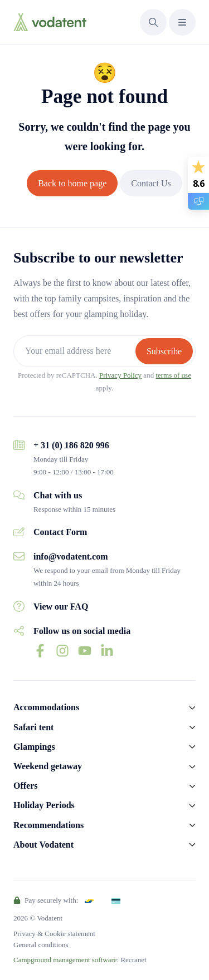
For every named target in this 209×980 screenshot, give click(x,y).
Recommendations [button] (48, 825)
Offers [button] (26, 786)
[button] (153, 22)
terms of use (173, 375)
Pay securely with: (46, 900)
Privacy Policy (120, 375)
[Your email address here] (76, 351)
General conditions (41, 945)
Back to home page (72, 183)
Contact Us (151, 183)
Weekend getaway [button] (48, 766)
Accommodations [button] (46, 707)
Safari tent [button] (33, 727)
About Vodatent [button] (43, 845)
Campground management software (65, 960)
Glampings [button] (34, 747)
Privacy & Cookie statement (54, 934)
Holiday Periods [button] (44, 805)
